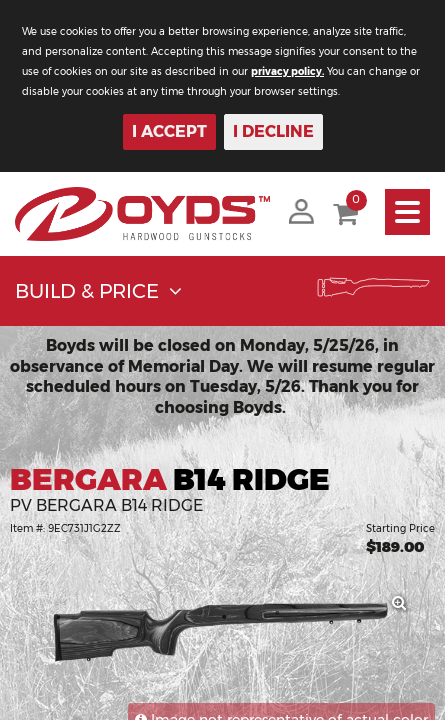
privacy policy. (287, 71)
